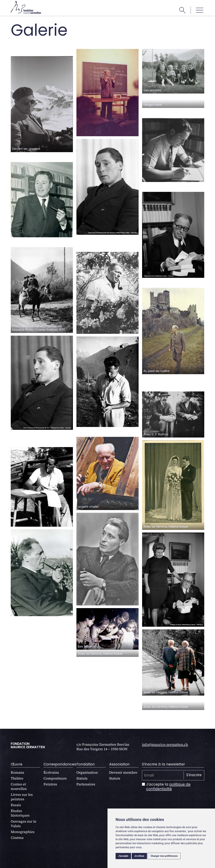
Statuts (82, 778)
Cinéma (17, 838)
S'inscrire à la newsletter (163, 764)
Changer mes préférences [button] (164, 856)
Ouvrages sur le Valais (24, 824)
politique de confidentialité (168, 787)
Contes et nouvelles (19, 786)
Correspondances (60, 764)
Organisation (87, 772)
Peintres (50, 784)
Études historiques (20, 813)
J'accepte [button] (123, 856)
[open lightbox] (42, 104)
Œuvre (17, 764)
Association (119, 764)
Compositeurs (55, 778)
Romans (17, 772)
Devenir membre (123, 772)
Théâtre (17, 778)
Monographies (23, 832)
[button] (200, 10)
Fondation (86, 764)
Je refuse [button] (139, 856)
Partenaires (86, 784)
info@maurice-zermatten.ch (165, 744)
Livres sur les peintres (22, 797)
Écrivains (51, 772)
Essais (16, 805)
